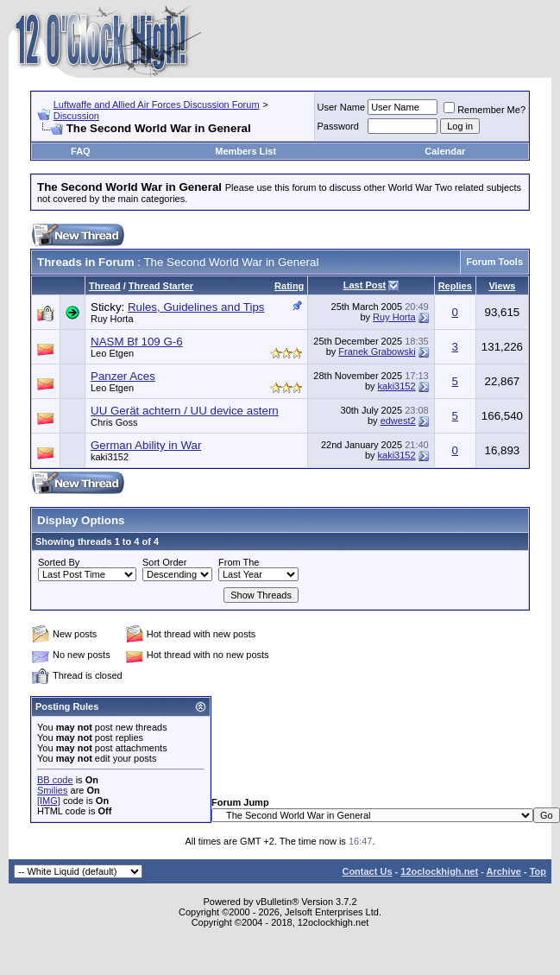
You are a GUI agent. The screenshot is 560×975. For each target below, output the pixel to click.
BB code (55, 780)
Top (538, 871)
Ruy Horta (112, 319)
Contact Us (367, 871)
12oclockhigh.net (439, 871)
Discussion (76, 116)
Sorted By (59, 562)
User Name (342, 107)
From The (239, 562)
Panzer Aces (123, 376)
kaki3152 (397, 386)
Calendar (445, 151)
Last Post (365, 285)
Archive (504, 871)
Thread (105, 286)
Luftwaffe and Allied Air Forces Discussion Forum (157, 104)
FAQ (81, 151)
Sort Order (164, 562)
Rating (289, 286)
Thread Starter (161, 286)
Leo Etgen (112, 353)
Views (502, 286)
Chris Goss (114, 422)
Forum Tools (494, 262)
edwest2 (398, 421)
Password (338, 126)
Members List (245, 151)
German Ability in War (146, 445)
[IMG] (49, 801)
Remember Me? (484, 110)
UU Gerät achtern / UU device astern (185, 411)
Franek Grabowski (377, 351)
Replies (455, 286)
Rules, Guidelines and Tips (196, 307)
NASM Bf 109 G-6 (137, 342)
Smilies (52, 790)
